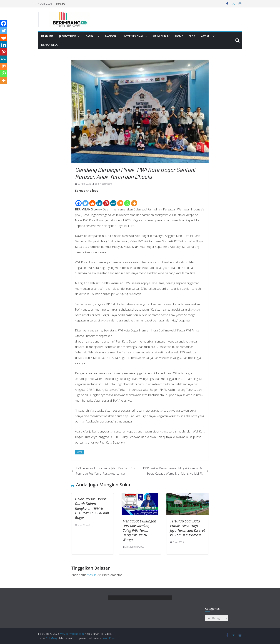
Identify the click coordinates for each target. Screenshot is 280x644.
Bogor (79, 452)
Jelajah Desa (49, 45)
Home (179, 36)
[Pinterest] (106, 200)
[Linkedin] (99, 200)
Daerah (91, 36)
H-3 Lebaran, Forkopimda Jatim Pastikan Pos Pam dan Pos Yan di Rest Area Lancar (103, 471)
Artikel (206, 36)
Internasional (133, 36)
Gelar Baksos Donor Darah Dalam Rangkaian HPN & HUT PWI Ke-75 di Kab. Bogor (92, 508)
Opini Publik (161, 36)
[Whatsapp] (127, 200)
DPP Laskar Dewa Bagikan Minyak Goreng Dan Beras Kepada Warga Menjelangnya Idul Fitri (176, 471)
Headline (47, 36)
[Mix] (120, 200)
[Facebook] (78, 200)
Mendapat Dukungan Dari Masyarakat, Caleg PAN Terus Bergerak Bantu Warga (139, 530)
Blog (192, 36)
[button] (78, 36)
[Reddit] (92, 200)
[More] (134, 200)
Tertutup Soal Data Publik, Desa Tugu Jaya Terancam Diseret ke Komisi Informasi (187, 528)
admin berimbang (104, 184)
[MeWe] (113, 200)
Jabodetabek (67, 36)
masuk (91, 575)
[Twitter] (85, 200)
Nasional (112, 36)
